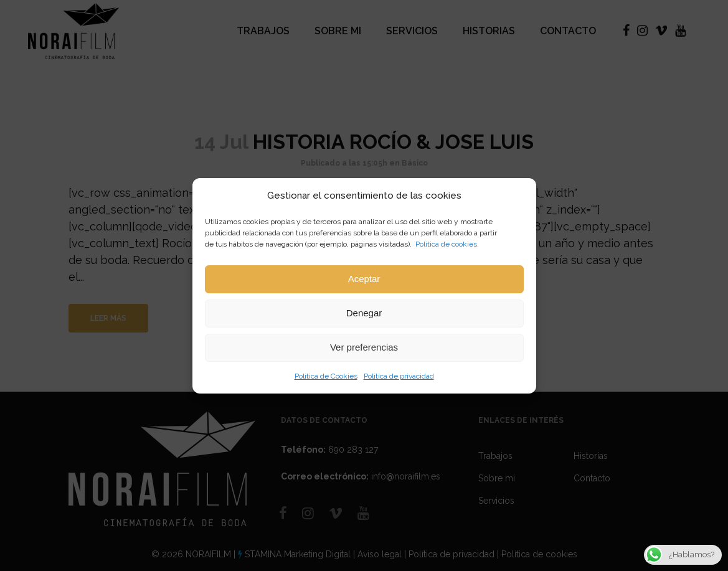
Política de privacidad (399, 376)
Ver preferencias (364, 347)
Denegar (364, 313)
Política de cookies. (447, 244)
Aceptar (364, 279)
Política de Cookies (326, 376)
